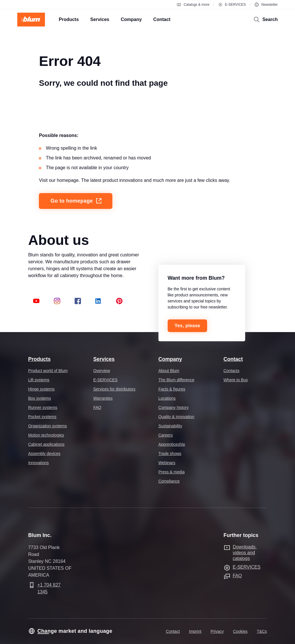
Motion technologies (46, 435)
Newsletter (266, 5)
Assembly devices (44, 454)
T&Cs (262, 631)
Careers (166, 435)
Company (170, 359)
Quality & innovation (176, 417)
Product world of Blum (48, 371)
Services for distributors (114, 389)
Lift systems (39, 380)
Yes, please (187, 326)
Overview (102, 371)
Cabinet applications (46, 444)
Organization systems (48, 426)
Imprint (195, 631)
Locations (167, 398)
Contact (233, 359)
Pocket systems (42, 417)
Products (39, 359)
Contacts (231, 371)
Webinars (167, 463)
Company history (174, 407)
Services (104, 359)
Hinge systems (41, 389)
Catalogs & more (193, 5)
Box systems (40, 398)
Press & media (172, 472)
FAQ (97, 407)
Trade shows (170, 454)
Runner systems (43, 407)
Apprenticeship (172, 444)
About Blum (169, 371)
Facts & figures (172, 389)
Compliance (169, 481)
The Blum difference (176, 380)
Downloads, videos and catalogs (245, 553)
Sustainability (170, 426)
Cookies (240, 631)
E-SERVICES (232, 5)
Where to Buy (236, 380)
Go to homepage (76, 201)
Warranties (103, 398)
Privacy (217, 631)
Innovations (39, 463)
